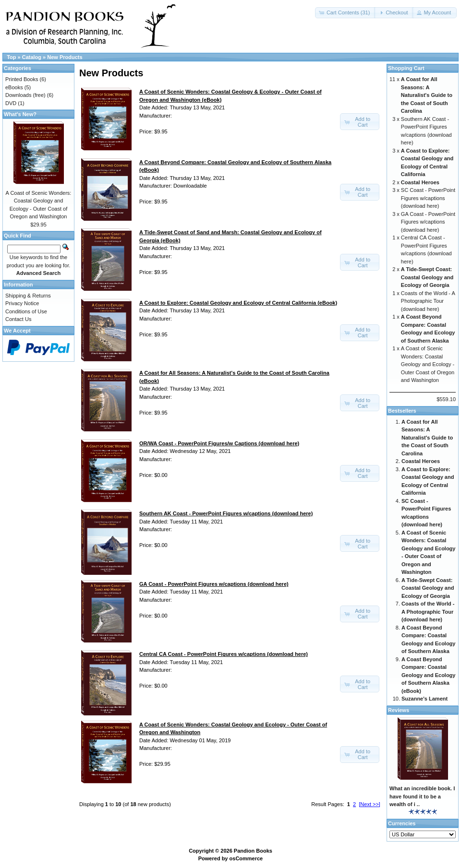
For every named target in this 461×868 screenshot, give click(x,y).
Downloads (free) (25, 95)
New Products (65, 57)
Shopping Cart (406, 68)
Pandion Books (253, 851)
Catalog (32, 57)
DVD (11, 103)
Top (11, 57)
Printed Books (22, 79)
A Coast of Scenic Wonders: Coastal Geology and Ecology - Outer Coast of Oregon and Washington (428, 364)
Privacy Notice (22, 303)
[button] (346, 13)
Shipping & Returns (28, 296)
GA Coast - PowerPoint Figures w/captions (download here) (428, 222)
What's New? (20, 114)
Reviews (399, 710)
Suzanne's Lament (425, 699)
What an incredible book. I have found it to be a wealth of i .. (422, 796)
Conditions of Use (26, 311)
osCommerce (246, 858)
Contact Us (18, 319)
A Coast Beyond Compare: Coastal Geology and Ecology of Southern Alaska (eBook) (428, 675)
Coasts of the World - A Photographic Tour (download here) (428, 301)
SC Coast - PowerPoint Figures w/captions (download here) (428, 198)
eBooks (14, 87)
